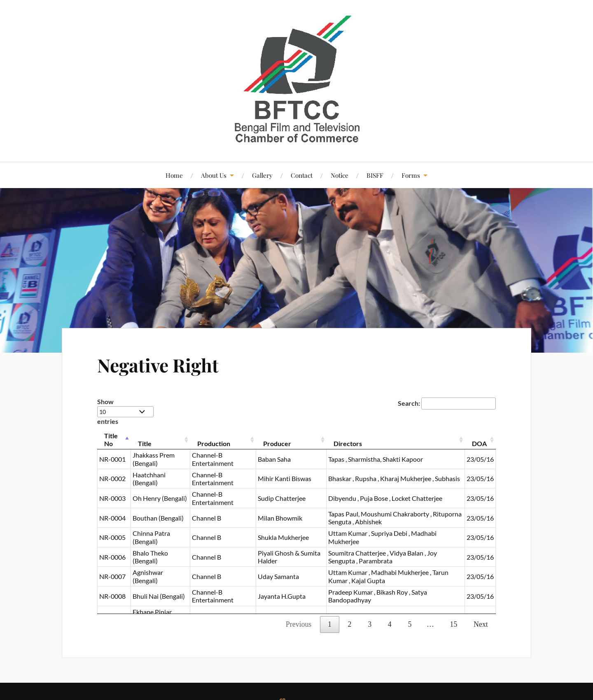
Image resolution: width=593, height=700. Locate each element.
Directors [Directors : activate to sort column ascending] (348, 443)
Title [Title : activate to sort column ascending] (145, 443)
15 (454, 624)
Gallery (262, 175)
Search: (447, 403)
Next (481, 624)
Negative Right (158, 365)
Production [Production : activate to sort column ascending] (214, 443)
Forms (411, 175)
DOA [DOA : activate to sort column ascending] (479, 443)
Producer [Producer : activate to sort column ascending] (277, 443)
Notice (340, 175)
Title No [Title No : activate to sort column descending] (111, 440)
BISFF (375, 175)
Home (174, 175)
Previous (299, 624)
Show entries (125, 411)
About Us (214, 175)
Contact (302, 175)
